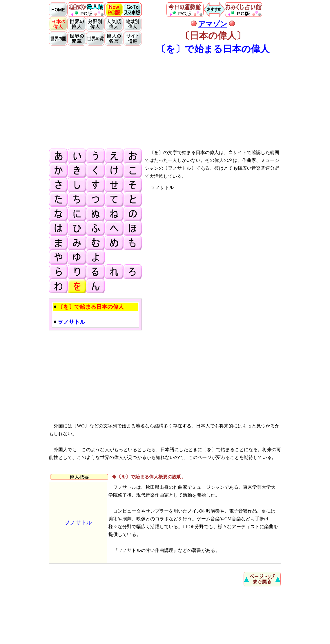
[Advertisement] (165, 101)
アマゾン (213, 24)
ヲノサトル (78, 523)
